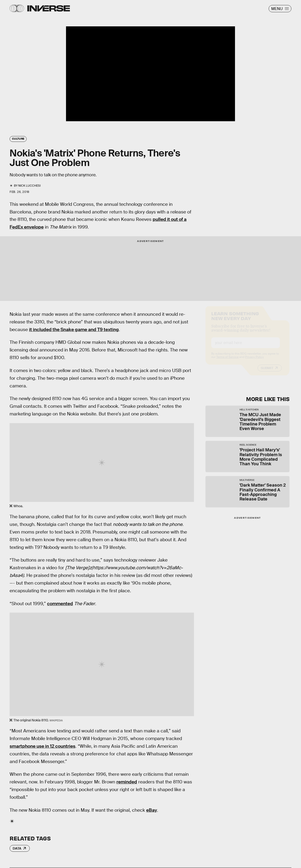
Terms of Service (227, 361)
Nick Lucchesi (29, 186)
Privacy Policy (254, 361)
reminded (127, 782)
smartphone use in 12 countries (42, 746)
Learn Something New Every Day (235, 320)
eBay (152, 810)
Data (17, 848)
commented (60, 604)
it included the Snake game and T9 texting (74, 330)
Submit (267, 372)
